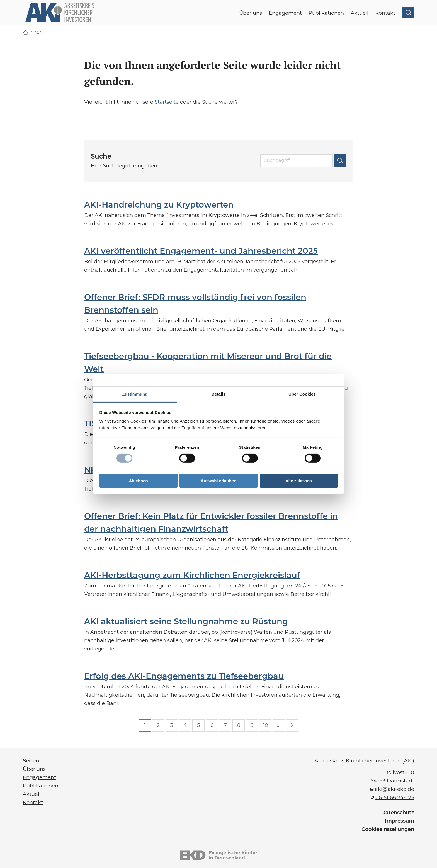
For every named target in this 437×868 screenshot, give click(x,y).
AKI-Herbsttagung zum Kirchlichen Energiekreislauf (192, 575)
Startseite (167, 102)
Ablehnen (138, 481)
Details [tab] (219, 394)
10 (265, 725)
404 (38, 33)
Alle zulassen (299, 481)
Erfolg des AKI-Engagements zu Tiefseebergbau (184, 676)
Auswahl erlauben (219, 481)
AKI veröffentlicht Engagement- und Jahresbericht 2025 (201, 251)
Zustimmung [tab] (135, 394)
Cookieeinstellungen (388, 829)
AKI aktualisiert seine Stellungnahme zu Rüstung (186, 621)
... (279, 725)
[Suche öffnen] (408, 13)
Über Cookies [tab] (302, 394)
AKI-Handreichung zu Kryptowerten (159, 205)
